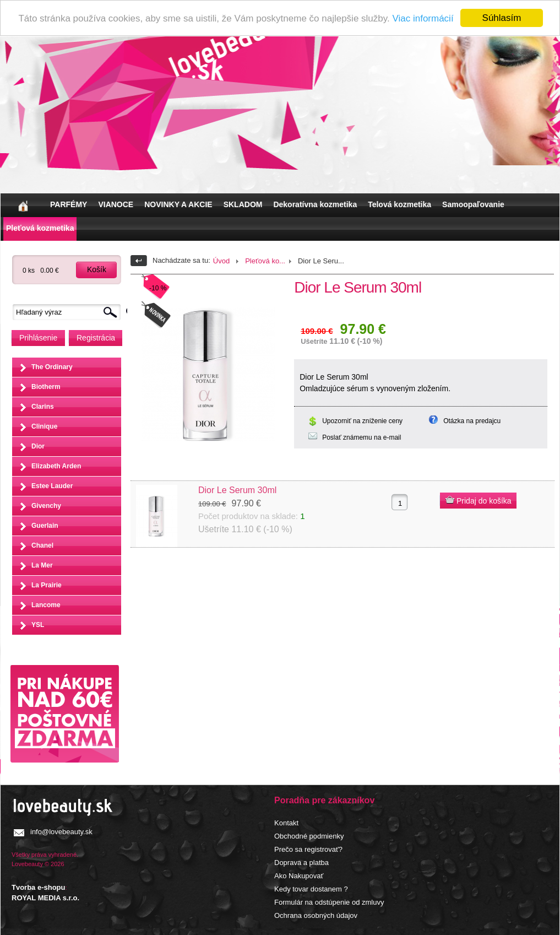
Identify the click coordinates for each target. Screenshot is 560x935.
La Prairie (47, 585)
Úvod (221, 261)
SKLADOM (243, 204)
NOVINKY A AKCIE (178, 204)
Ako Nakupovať (299, 876)
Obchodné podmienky (309, 836)
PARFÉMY (69, 204)
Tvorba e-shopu (39, 887)
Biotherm (46, 387)
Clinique (44, 426)
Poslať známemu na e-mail (361, 437)
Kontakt (286, 823)
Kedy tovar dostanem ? (311, 889)
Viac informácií (423, 18)
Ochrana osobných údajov (316, 915)
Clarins (43, 407)
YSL (38, 625)
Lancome (46, 605)
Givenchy (46, 506)
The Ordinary (52, 367)
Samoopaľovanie (473, 204)
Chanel (42, 545)
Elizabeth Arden (56, 466)
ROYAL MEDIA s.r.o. (45, 898)
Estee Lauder (52, 486)
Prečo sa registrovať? (308, 849)
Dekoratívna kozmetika (315, 204)
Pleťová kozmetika (40, 228)
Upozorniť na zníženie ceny (362, 421)
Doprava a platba (301, 863)
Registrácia (96, 338)
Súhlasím (502, 18)
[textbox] (69, 312)
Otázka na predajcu (472, 421)
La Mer (42, 565)
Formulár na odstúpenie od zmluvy (329, 902)
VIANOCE (116, 204)
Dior (38, 446)
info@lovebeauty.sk (61, 832)
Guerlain (45, 526)
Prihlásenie (38, 338)
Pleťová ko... (265, 261)
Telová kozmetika (399, 204)
